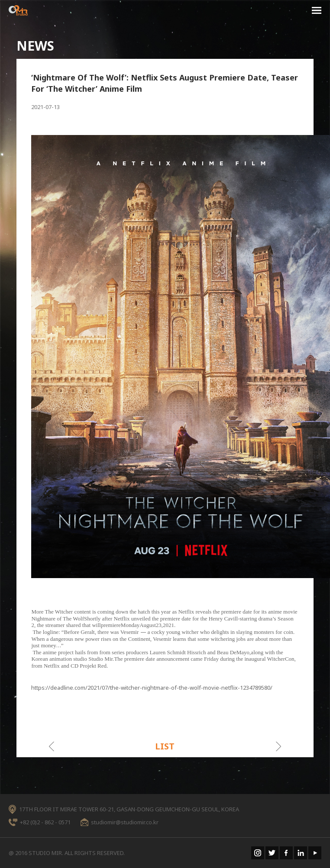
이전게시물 (51, 746)
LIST (165, 746)
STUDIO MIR (18, 10)
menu (317, 12)
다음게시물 (279, 746)
